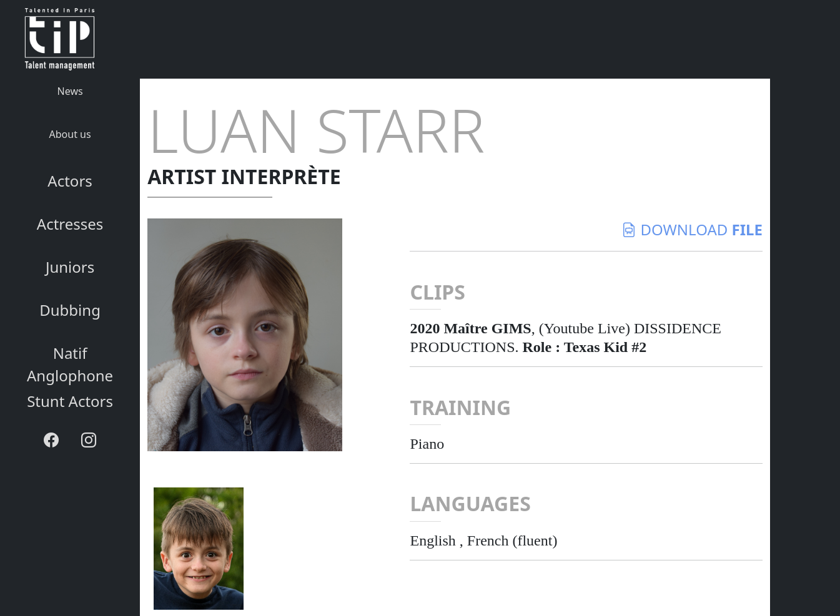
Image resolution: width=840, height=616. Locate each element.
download (692, 229)
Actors (70, 181)
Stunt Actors (70, 401)
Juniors (70, 267)
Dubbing (70, 310)
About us (70, 134)
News (70, 91)
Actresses (70, 224)
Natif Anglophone (70, 364)
